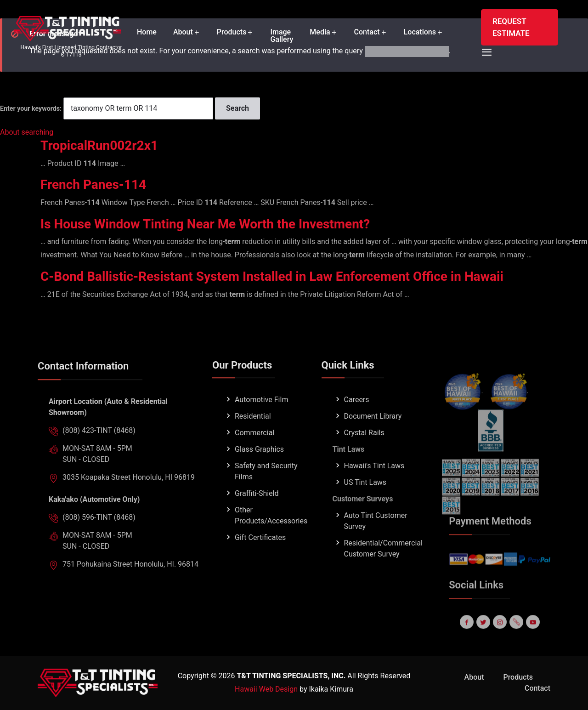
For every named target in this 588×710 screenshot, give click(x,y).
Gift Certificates (260, 556)
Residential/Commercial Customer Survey (383, 567)
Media (320, 32)
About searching (27, 132)
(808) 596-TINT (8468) (99, 536)
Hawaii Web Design (266, 689)
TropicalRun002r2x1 (99, 145)
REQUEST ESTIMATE (511, 27)
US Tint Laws (365, 501)
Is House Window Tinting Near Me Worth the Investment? (205, 224)
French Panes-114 (93, 185)
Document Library (373, 435)
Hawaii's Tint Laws (374, 484)
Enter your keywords (30, 108)
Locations (420, 32)
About (183, 32)
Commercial (254, 451)
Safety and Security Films (266, 490)
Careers (357, 418)
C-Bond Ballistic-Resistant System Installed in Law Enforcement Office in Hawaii (272, 276)
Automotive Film (261, 418)
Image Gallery (282, 36)
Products (232, 32)
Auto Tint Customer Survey (376, 539)
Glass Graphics (259, 468)
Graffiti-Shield (257, 512)
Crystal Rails (364, 451)
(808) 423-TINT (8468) (99, 449)
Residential (253, 435)
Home (147, 32)
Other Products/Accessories (271, 534)
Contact (367, 32)
